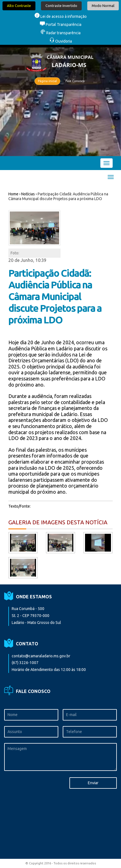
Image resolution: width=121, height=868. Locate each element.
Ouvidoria (61, 41)
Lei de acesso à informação (61, 16)
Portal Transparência (61, 24)
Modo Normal (103, 6)
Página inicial (47, 81)
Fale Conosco (75, 81)
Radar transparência (60, 33)
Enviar (93, 783)
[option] (60, 100)
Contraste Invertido (61, 6)
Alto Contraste (19, 6)
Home (13, 194)
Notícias (28, 194)
